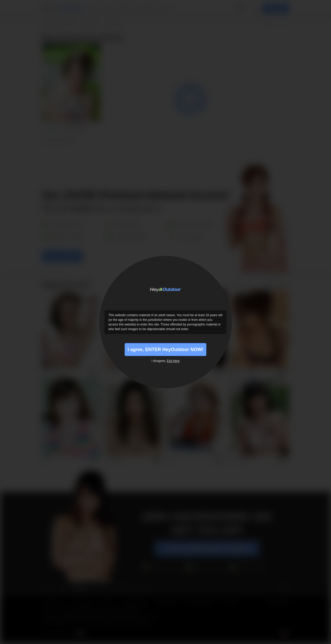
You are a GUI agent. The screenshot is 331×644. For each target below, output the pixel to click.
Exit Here (173, 361)
